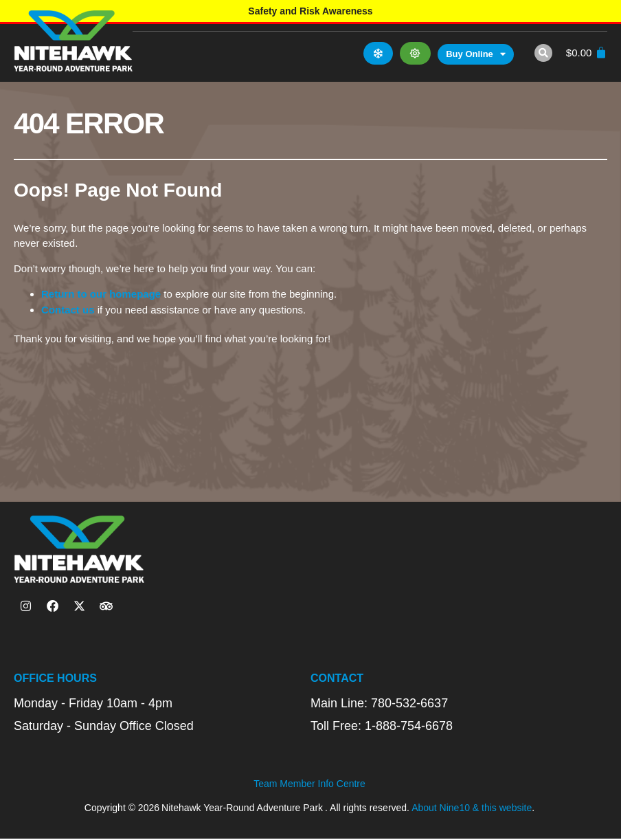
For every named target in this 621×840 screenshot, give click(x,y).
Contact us (68, 310)
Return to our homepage (101, 294)
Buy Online (474, 54)
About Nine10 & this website (472, 809)
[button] (541, 53)
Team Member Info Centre (309, 785)
